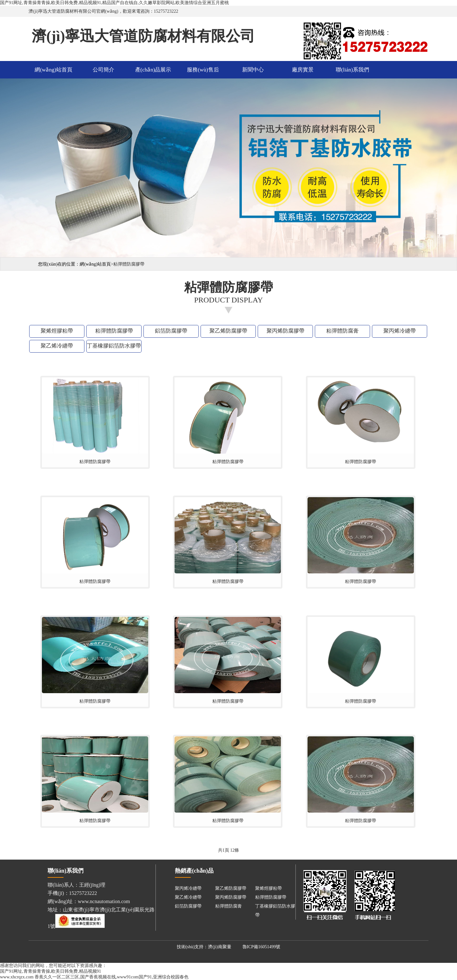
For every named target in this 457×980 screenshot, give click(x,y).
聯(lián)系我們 (352, 70)
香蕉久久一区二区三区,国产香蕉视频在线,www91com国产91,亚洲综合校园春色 (112, 977)
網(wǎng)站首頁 (53, 70)
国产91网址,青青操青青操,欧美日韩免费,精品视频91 (51, 971)
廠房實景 (303, 70)
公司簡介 (103, 70)
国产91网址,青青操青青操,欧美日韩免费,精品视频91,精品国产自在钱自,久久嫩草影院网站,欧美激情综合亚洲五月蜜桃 (114, 3)
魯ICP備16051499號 (262, 947)
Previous (6, 167)
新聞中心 (253, 70)
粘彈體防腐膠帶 (95, 462)
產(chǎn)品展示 (153, 70)
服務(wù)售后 (203, 70)
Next (451, 167)
